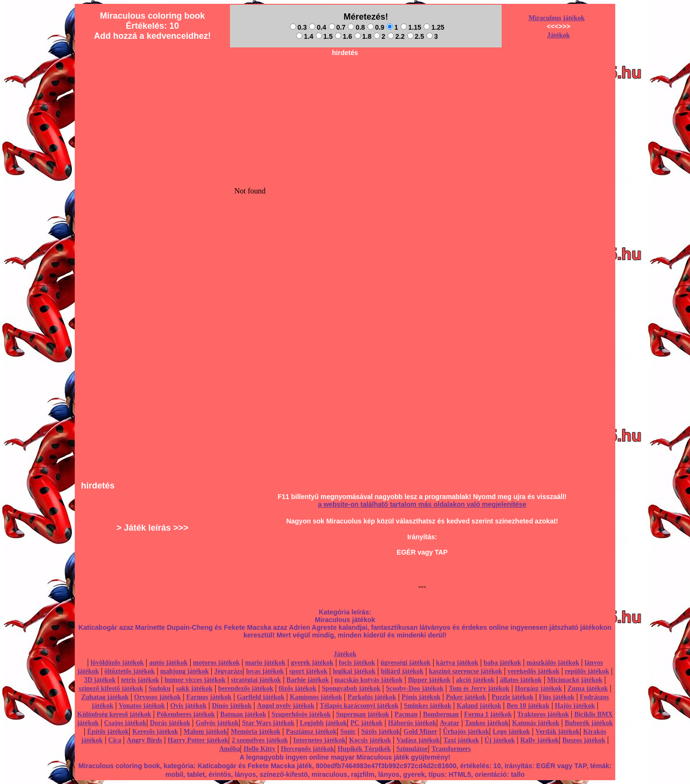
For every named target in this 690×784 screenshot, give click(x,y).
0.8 (356, 27)
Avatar (450, 723)
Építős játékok (108, 732)
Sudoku (160, 688)
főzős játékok (297, 688)
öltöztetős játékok (130, 671)
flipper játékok (429, 680)
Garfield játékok (260, 697)
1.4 (305, 36)
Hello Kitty (259, 749)
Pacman (406, 714)
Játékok (558, 35)
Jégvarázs (228, 671)
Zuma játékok (587, 688)
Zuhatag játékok (105, 697)
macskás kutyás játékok (368, 680)
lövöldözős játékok (117, 663)
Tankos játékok (487, 723)
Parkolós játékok (372, 697)
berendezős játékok (246, 688)
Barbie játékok (308, 680)
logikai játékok (354, 671)
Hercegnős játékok (307, 749)
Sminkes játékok (428, 706)
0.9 (376, 27)
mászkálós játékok (553, 663)
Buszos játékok (584, 740)
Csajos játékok (125, 723)
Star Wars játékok (268, 723)
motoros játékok (216, 663)
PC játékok (366, 723)
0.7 (337, 27)
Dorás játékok (170, 723)
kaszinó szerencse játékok (466, 671)
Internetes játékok (319, 740)
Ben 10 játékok (528, 706)
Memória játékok (256, 732)
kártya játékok (457, 663)
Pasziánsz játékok (311, 732)
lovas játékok (265, 671)
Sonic (348, 732)
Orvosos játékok (158, 697)
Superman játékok (362, 714)
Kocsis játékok (370, 740)
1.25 (434, 27)
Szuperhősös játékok (301, 714)
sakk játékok (194, 688)
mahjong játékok (184, 671)
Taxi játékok (461, 740)
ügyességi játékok (406, 663)
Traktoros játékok (543, 714)
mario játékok (265, 663)
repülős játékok (587, 671)
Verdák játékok (557, 732)
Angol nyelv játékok (286, 706)
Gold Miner (420, 732)
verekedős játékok (533, 671)
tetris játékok (140, 680)
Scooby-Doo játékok (414, 688)
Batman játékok (243, 714)
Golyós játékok (217, 723)
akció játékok (475, 680)
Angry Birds (144, 740)
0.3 (298, 27)
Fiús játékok (556, 697)
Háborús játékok (412, 723)
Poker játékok (466, 697)
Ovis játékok (188, 706)
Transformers (451, 749)
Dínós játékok (232, 706)
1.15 (411, 27)
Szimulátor (412, 749)
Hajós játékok (575, 706)
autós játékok (168, 663)
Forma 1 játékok (488, 714)
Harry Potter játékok (198, 740)
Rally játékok (540, 740)
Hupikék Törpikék (364, 749)
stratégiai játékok (256, 680)
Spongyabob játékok (351, 688)
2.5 (416, 36)
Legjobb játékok (323, 723)
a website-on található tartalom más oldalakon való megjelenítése (422, 504)
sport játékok (309, 671)
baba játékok (502, 663)
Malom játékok (205, 732)
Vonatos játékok (142, 706)
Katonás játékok (536, 723)
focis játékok (357, 663)
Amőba (230, 749)
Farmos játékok (209, 697)
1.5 (324, 36)
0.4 (317, 27)
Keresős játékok (155, 732)
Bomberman (441, 714)
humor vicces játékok (195, 680)
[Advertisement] (345, 82)
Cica (115, 740)
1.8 (363, 36)
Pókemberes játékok (186, 714)
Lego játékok (511, 732)
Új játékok (500, 740)
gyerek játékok (312, 663)
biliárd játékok (402, 671)
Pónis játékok (421, 697)
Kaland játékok (479, 706)
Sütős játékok (381, 732)
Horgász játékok (539, 688)
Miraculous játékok (557, 18)
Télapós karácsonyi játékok (359, 706)
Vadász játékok (418, 740)
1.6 (343, 36)
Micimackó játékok (575, 680)
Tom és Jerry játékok (479, 688)
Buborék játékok (589, 723)
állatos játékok (521, 680)
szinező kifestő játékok (111, 688)
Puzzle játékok (512, 697)
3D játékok (100, 680)
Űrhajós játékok (466, 732)
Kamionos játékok (316, 697)
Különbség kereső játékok (114, 714)
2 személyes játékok (259, 740)
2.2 (396, 36)
